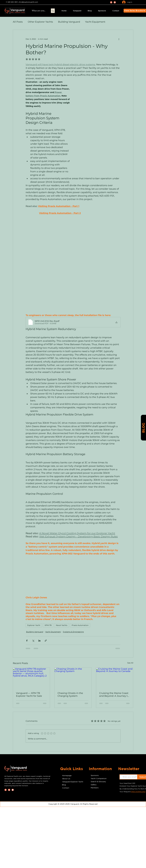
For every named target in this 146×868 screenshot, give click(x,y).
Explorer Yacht (34, 625)
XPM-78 (48, 625)
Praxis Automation (80, 625)
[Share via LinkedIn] (39, 641)
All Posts (18, 22)
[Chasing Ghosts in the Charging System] (73, 678)
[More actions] (119, 39)
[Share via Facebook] (27, 641)
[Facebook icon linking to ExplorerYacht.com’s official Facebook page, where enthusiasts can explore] (111, 2)
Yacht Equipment (95, 22)
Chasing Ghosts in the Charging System (70, 695)
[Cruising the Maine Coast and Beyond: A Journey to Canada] (115, 678)
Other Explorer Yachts (40, 22)
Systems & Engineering (73, 632)
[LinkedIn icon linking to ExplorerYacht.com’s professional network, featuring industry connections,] (115, 2)
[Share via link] (46, 641)
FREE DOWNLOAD (138, 792)
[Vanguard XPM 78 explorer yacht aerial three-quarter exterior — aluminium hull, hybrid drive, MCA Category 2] (31, 678)
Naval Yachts (62, 625)
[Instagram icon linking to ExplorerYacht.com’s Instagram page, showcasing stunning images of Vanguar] (13, 790)
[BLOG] (143, 428)
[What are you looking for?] (39, 11)
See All (130, 663)
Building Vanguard (69, 22)
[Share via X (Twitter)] (33, 641)
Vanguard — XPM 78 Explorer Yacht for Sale (29, 695)
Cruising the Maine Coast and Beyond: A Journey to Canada (114, 695)
